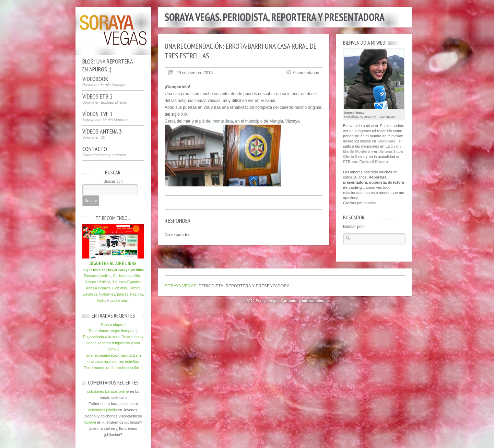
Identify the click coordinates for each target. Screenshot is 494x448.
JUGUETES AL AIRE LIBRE (113, 263)
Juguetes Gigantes (126, 282)
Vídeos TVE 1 (105, 116)
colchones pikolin (103, 410)
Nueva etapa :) (113, 324)
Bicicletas (119, 288)
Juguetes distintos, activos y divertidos (113, 270)
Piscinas (136, 294)
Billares (123, 294)
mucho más (119, 301)
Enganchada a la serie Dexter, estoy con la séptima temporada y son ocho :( (113, 343)
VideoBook (104, 81)
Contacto (104, 151)
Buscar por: (113, 181)
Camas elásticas (97, 282)
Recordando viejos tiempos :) (113, 331)
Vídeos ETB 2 (105, 99)
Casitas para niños (127, 276)
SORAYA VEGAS (180, 286)
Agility (102, 301)
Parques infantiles (98, 276)
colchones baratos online (108, 391)
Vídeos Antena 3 (102, 134)
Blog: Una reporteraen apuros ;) (108, 64)
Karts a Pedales (98, 288)
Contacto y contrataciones (305, 301)
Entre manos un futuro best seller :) (113, 368)
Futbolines (107, 294)
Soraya (90, 422)
